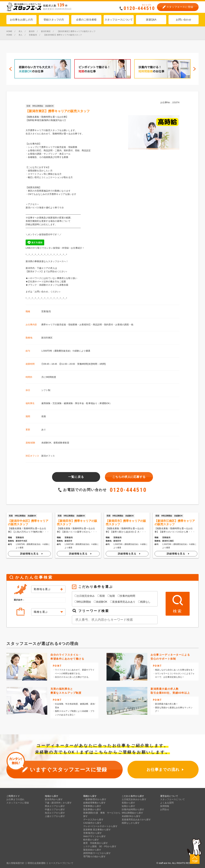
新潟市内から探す (54, 799)
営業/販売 (46, 311)
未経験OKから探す (131, 816)
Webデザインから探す (95, 836)
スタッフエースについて (119, 20)
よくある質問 (167, 803)
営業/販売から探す (93, 833)
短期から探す (128, 806)
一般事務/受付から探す (95, 799)
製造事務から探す (92, 809)
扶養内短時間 (126, 596)
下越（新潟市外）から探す (58, 803)
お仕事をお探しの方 (21, 20)
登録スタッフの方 (54, 20)
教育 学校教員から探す (96, 843)
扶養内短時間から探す (133, 809)
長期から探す (128, 803)
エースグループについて (61, 863)
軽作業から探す (91, 840)
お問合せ (165, 809)
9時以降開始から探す (132, 813)
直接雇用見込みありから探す (136, 820)
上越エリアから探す (55, 816)
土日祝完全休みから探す (134, 799)
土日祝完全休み (85, 596)
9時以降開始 (38, 106)
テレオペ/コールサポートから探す (100, 826)
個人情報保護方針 (15, 863)
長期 (28, 106)
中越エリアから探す (55, 809)
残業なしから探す (131, 823)
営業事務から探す (92, 806)
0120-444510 (128, 490)
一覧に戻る (76, 477)
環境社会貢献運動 (37, 863)
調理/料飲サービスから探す (97, 853)
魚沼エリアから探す (55, 813)
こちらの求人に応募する (129, 477)
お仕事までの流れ (15, 799)
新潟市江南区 (168, 541)
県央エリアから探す (55, 806)
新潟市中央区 (21, 541)
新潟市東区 (47, 338)
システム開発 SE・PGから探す (100, 846)
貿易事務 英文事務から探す (97, 830)
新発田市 (68, 541)
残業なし (144, 602)
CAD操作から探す (92, 823)
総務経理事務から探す (94, 803)
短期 (111, 596)
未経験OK (49, 106)
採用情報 (165, 806)
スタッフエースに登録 (18, 803)
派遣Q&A (151, 20)
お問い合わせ (184, 20)
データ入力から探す (93, 820)
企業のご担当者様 (86, 20)
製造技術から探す (92, 850)
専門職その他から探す (94, 856)
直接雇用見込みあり (123, 602)
